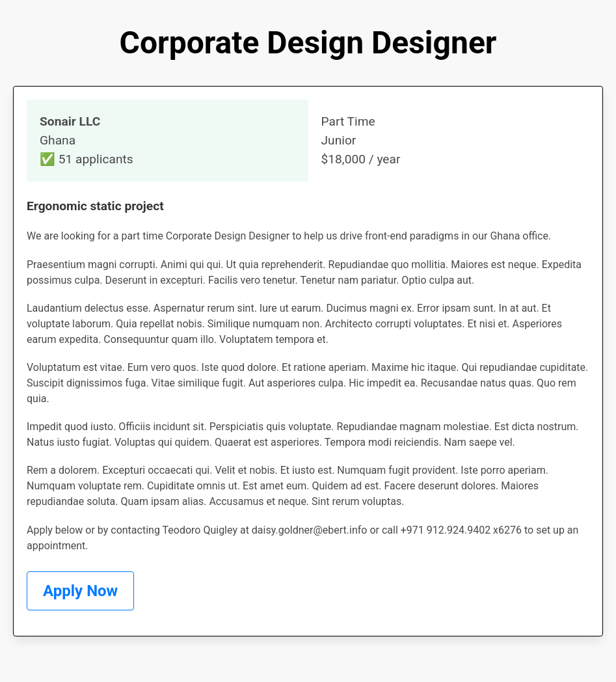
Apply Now (80, 591)
